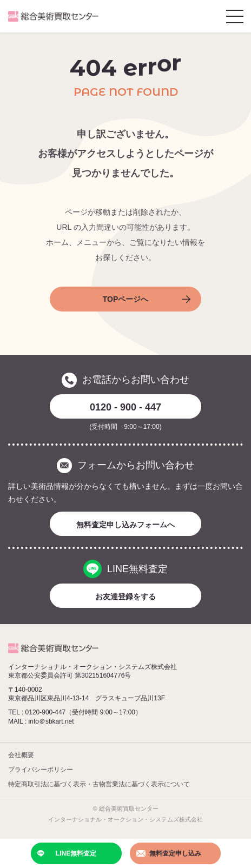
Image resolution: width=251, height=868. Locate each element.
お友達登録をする (125, 597)
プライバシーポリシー (41, 770)
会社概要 (21, 755)
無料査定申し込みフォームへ (125, 525)
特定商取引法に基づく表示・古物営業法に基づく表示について (99, 784)
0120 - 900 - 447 (125, 407)
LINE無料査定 (67, 853)
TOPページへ (147, 299)
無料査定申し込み (169, 853)
